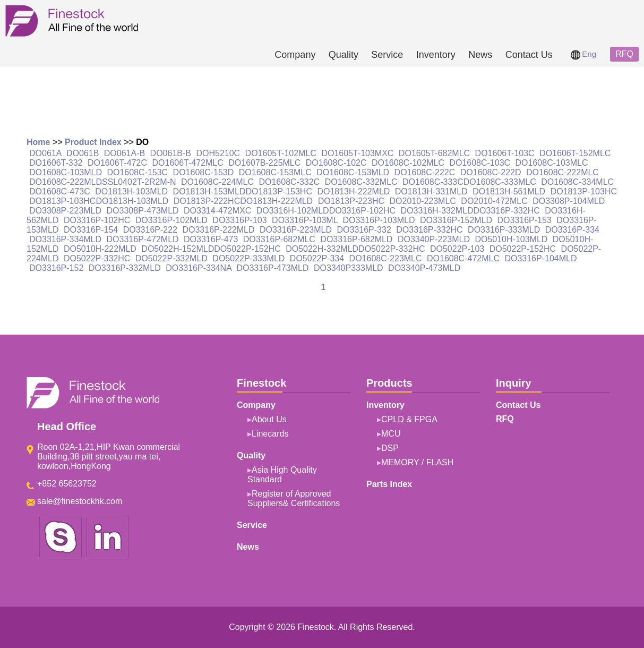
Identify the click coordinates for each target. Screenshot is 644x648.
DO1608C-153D (204, 172)
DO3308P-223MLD (65, 211)
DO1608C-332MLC (361, 182)
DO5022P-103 (457, 249)
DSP (390, 448)
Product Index (93, 142)
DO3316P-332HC (429, 230)
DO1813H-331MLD (431, 191)
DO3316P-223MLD (296, 230)
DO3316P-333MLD (504, 230)
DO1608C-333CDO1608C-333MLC (469, 182)
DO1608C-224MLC (217, 182)
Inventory (436, 55)
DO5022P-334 (317, 258)
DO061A (45, 153)
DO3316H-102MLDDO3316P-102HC (326, 211)
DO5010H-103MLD (511, 239)
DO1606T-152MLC (575, 153)
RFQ (624, 54)
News (480, 55)
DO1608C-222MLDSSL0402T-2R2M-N (103, 182)
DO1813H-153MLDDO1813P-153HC (243, 191)
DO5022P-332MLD (171, 258)
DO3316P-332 (364, 230)
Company (295, 55)
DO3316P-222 (150, 230)
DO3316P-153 (525, 220)
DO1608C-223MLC (386, 258)
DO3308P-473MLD (143, 211)
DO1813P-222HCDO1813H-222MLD (243, 201)
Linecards (270, 434)
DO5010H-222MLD (100, 249)
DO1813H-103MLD (131, 191)
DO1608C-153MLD (353, 172)
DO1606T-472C (117, 163)
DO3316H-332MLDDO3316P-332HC (470, 211)
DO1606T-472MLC (187, 163)
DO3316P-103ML (305, 220)
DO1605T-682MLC (434, 153)
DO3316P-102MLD (171, 220)
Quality (344, 55)
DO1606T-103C (505, 153)
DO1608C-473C (60, 191)
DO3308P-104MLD (569, 201)
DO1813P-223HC (351, 201)
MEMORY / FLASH (417, 462)
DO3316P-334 (572, 230)
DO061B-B (171, 153)
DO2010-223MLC (422, 201)
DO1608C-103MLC (552, 163)
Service (387, 55)
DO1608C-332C (289, 182)
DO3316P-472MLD (143, 239)
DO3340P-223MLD (434, 239)
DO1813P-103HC (584, 191)
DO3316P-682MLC (279, 239)
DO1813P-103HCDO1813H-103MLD (99, 201)
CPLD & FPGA (409, 419)
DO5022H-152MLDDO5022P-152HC (211, 249)
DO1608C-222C (425, 172)
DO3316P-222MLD (218, 230)
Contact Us (529, 55)
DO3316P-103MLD (379, 220)
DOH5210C (218, 153)
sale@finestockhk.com (80, 501)
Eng (583, 54)
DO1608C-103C (480, 163)
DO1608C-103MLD (66, 172)
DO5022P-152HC (523, 249)
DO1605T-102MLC (281, 153)
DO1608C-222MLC (563, 172)
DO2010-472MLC (494, 201)
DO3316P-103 (239, 220)
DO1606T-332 (56, 163)
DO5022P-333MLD (248, 258)
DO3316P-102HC (97, 220)
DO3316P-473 (211, 239)
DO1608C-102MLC (408, 163)
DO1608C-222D (491, 172)
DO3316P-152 (56, 268)
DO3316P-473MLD (272, 268)
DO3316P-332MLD (125, 268)
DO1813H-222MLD (353, 191)
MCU (391, 434)
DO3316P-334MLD (65, 239)
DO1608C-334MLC (577, 182)
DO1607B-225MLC (264, 163)
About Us (269, 419)
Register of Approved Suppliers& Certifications (294, 498)
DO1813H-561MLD (509, 191)
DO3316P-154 (91, 230)
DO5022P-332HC (97, 258)
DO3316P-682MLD (356, 239)
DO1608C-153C (137, 172)
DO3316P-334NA (199, 268)
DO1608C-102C (336, 163)
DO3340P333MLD (349, 268)
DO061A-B (124, 153)
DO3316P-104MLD (540, 258)
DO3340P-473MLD (424, 268)
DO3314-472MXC (217, 211)
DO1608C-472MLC (463, 258)
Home (38, 142)
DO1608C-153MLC (275, 172)
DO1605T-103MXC (357, 153)
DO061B (83, 153)
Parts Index (389, 484)
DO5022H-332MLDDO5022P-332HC (355, 249)
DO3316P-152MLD (456, 220)
